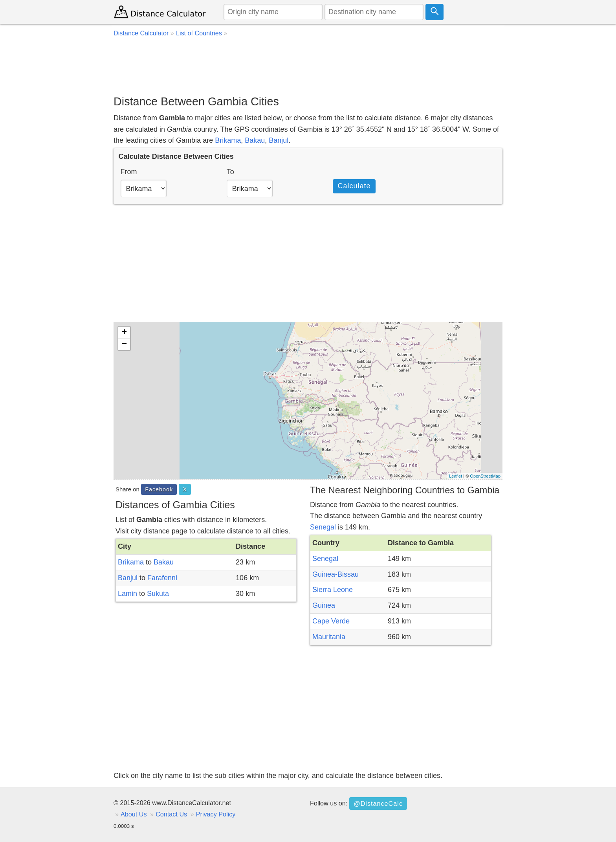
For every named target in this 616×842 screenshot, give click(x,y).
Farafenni (162, 578)
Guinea (324, 605)
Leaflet (456, 476)
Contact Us (171, 814)
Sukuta (158, 594)
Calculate (354, 186)
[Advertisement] (308, 67)
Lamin (127, 594)
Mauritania (329, 637)
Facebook (159, 489)
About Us (134, 814)
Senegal (323, 527)
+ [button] (124, 333)
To (230, 172)
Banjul (279, 140)
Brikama (228, 140)
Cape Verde (331, 621)
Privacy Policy (216, 814)
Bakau (255, 140)
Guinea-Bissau (335, 574)
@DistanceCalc (378, 803)
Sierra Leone (333, 590)
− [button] (124, 344)
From (129, 172)
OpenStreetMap (485, 476)
